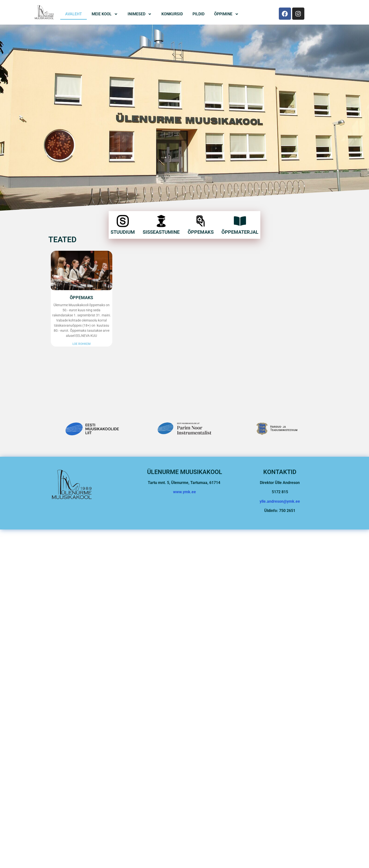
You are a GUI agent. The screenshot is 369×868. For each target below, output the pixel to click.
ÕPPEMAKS (81, 298)
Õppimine (226, 14)
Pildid (198, 14)
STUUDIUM (123, 220)
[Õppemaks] (201, 209)
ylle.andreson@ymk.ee (280, 501)
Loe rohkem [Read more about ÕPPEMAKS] (82, 344)
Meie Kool (105, 14)
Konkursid (172, 14)
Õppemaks (201, 220)
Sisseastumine (161, 220)
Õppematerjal (240, 220)
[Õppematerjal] (240, 209)
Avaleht (74, 14)
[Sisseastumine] (161, 209)
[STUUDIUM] (123, 209)
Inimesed (140, 14)
